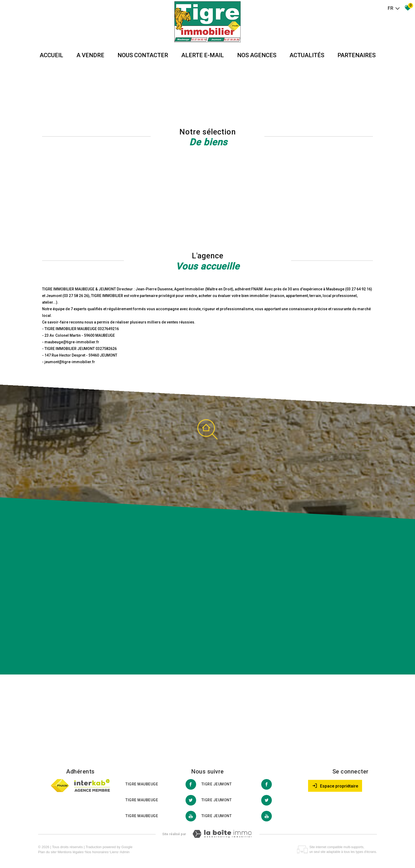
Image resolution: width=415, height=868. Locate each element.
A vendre (90, 55)
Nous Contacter (143, 55)
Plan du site (47, 852)
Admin (125, 852)
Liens (114, 852)
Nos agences (257, 55)
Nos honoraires (97, 852)
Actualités (307, 55)
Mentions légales (71, 852)
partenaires (357, 55)
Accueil (51, 55)
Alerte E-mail (203, 55)
